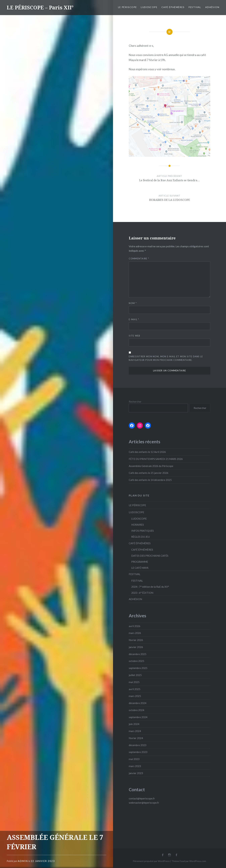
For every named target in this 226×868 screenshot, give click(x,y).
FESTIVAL (195, 7)
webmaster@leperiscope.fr (144, 803)
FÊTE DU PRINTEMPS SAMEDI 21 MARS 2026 (156, 459)
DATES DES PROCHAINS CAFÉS (150, 556)
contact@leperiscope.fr (142, 798)
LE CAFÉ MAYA (140, 568)
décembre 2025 (138, 654)
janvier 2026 (136, 647)
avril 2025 (135, 689)
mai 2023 (134, 759)
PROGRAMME (140, 562)
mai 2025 (134, 682)
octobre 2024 (136, 710)
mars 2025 (135, 696)
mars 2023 (135, 766)
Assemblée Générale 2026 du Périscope (151, 466)
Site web (134, 336)
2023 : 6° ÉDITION (142, 593)
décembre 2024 (138, 703)
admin (23, 861)
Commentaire (139, 259)
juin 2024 (134, 724)
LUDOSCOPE (149, 7)
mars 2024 (135, 731)
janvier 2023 (136, 773)
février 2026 (136, 640)
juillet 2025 (135, 675)
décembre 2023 (138, 745)
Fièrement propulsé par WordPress (151, 861)
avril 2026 (135, 626)
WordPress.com (198, 861)
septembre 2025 (138, 668)
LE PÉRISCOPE (128, 7)
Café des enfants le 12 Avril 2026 (147, 452)
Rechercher (135, 402)
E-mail (134, 319)
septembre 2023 (138, 752)
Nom (133, 303)
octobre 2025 (136, 661)
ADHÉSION (212, 7)
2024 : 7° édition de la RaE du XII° (150, 587)
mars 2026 (135, 633)
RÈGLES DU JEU (140, 537)
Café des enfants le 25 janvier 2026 (149, 473)
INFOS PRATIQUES (143, 531)
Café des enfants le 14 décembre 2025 (150, 480)
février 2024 (136, 738)
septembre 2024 (138, 717)
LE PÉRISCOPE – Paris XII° (40, 7)
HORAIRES (138, 525)
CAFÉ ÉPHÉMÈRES (173, 7)
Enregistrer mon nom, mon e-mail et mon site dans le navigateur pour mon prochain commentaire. (166, 358)
